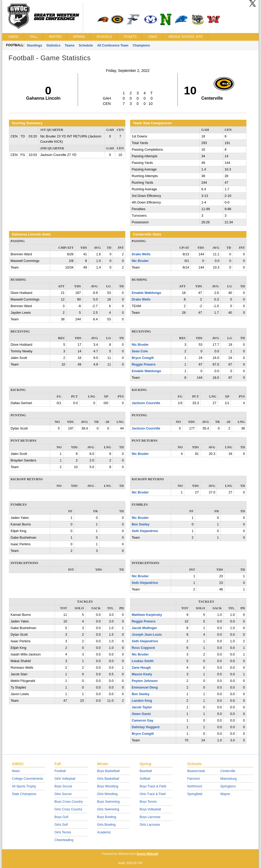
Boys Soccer (63, 786)
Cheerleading (64, 840)
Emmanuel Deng (145, 687)
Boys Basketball (108, 771)
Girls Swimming (108, 809)
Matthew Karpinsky (147, 615)
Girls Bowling (106, 825)
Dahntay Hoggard (146, 727)
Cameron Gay (143, 721)
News (16, 771)
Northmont (195, 786)
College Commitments (28, 779)
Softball (145, 779)
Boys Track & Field (153, 786)
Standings (34, 45)
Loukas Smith (143, 661)
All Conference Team (113, 45)
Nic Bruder (140, 261)
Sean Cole (140, 351)
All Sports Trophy (24, 786)
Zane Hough (141, 668)
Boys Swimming (108, 802)
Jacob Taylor (142, 707)
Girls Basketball (108, 779)
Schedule (86, 45)
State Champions (24, 794)
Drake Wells (141, 254)
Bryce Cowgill (143, 358)
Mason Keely (142, 674)
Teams (70, 45)
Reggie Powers (144, 364)
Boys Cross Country (69, 802)
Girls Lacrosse (150, 825)
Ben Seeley (141, 524)
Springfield (195, 794)
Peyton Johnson (145, 681)
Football (60, 771)
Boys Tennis (148, 802)
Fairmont (193, 779)
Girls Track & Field (153, 794)
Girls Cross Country (68, 809)
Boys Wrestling (108, 786)
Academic (104, 832)
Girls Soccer (63, 794)
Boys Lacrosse (150, 817)
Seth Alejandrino (145, 531)
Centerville (228, 771)
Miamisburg (228, 779)
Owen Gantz (141, 714)
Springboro (228, 786)
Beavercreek (196, 771)
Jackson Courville (146, 403)
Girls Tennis (63, 832)
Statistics (53, 45)
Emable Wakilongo (146, 293)
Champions (141, 45)
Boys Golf (61, 817)
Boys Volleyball (150, 809)
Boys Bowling (107, 817)
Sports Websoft (147, 854)
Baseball (146, 771)
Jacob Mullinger (144, 628)
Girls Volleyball (65, 779)
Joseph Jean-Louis (147, 635)
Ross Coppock (143, 648)
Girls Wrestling (107, 794)
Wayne (225, 794)
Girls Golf (61, 825)
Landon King (142, 701)
